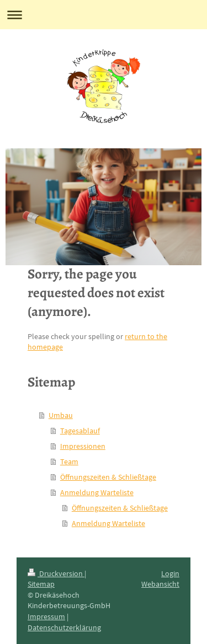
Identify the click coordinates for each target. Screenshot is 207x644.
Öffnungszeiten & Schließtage (108, 477)
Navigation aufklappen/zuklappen (104, 15)
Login (170, 573)
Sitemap (41, 584)
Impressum (46, 616)
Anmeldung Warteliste (97, 492)
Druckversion (56, 573)
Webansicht (160, 584)
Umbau (61, 415)
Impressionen (83, 446)
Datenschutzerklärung (64, 627)
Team (69, 461)
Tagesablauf (80, 431)
